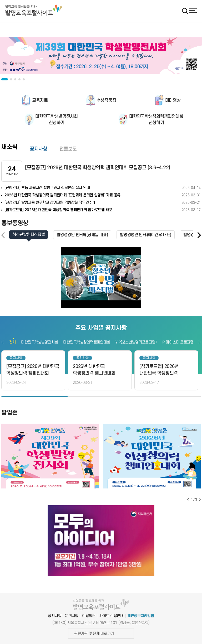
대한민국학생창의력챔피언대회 (87, 342)
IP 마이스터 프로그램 (178, 342)
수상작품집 (106, 100)
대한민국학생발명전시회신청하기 (56, 120)
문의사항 (72, 616)
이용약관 (89, 616)
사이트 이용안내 (111, 616)
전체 (12, 342)
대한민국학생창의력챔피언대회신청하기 (156, 120)
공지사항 (39, 149)
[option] (101, 55)
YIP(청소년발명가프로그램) (136, 342)
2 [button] (101, 396)
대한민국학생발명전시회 (39, 342)
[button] (199, 235)
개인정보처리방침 (141, 616)
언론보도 (68, 149)
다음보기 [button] (200, 342)
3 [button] (167, 396)
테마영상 (173, 100)
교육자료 (40, 100)
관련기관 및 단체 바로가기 (94, 634)
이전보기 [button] (2, 342)
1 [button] (35, 396)
